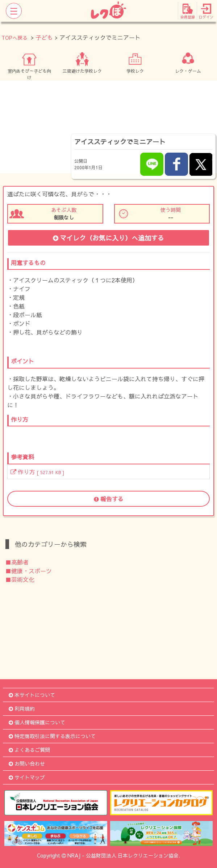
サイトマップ (27, 777)
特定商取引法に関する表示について (52, 736)
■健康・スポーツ (29, 571)
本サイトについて (32, 695)
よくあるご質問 (29, 750)
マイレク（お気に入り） (108, 238)
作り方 (37, 472)
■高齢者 (17, 562)
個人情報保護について (37, 722)
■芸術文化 (20, 579)
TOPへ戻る (14, 38)
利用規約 (22, 709)
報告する (109, 499)
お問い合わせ (27, 763)
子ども (44, 37)
